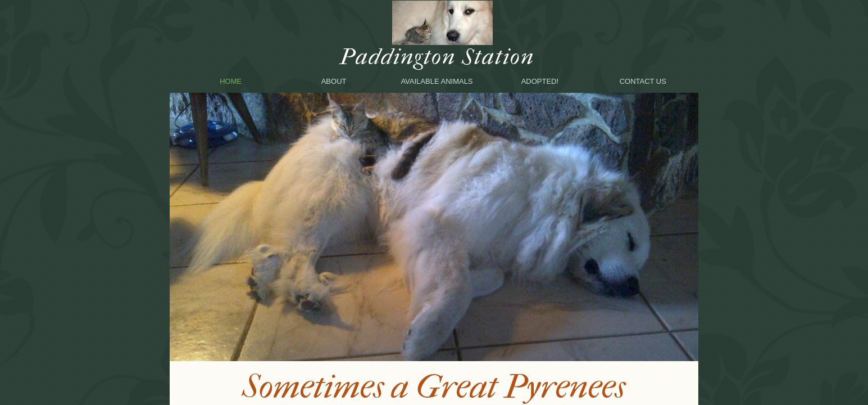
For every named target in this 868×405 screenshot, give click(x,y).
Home (231, 81)
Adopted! (540, 81)
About (334, 81)
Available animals (437, 81)
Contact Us (643, 81)
